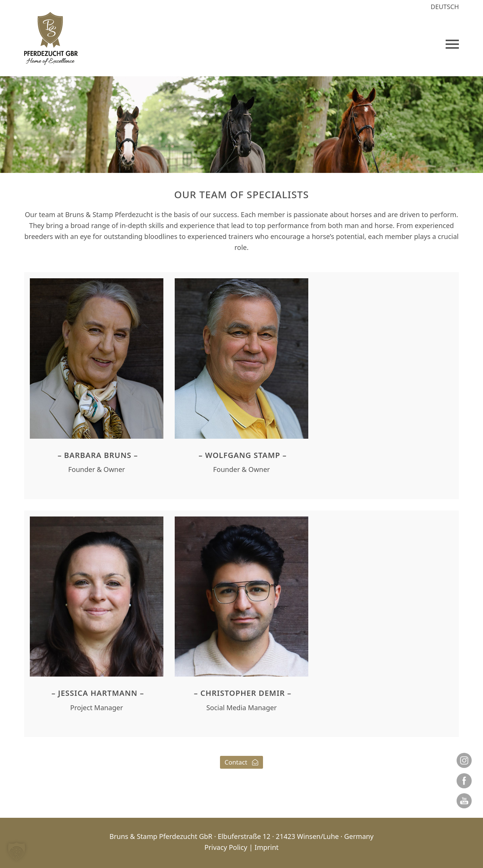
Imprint (267, 847)
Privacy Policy (226, 847)
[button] (452, 44)
